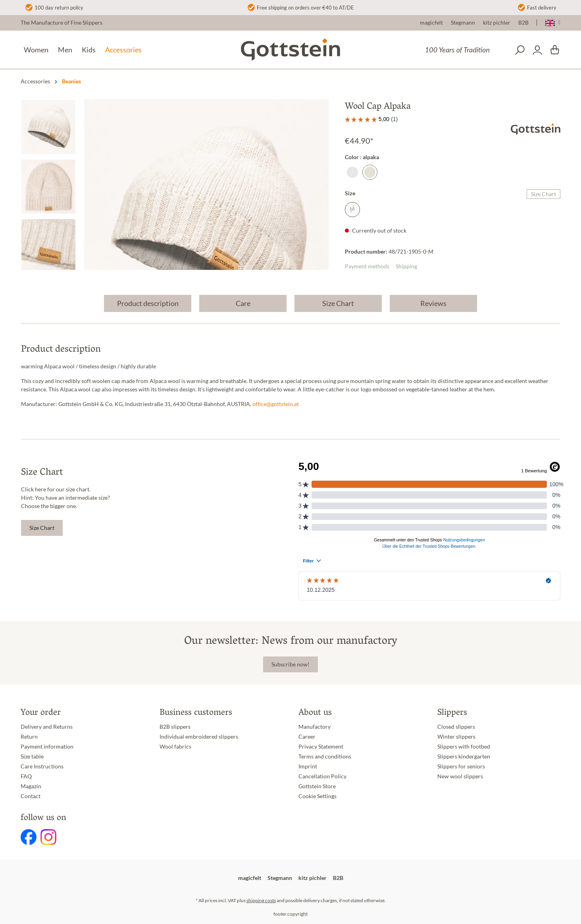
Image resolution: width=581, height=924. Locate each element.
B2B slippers (175, 727)
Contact (31, 796)
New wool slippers (460, 776)
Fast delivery (542, 8)
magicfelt (431, 23)
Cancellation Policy (322, 776)
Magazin (31, 786)
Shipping (406, 266)
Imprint (308, 766)
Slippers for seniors (461, 766)
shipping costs (261, 900)
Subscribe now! (290, 664)
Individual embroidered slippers (199, 737)
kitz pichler (497, 23)
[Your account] (537, 50)
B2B (523, 23)
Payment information (47, 747)
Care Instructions (42, 766)
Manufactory (315, 727)
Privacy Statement (321, 747)
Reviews (433, 303)
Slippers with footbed (464, 747)
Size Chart (543, 194)
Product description (148, 303)
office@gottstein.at (276, 404)
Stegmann (463, 23)
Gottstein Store (317, 786)
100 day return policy (59, 8)
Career (307, 737)
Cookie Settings (317, 796)
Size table (32, 757)
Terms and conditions (325, 757)
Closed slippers (456, 727)
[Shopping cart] (555, 50)
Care (243, 303)
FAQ (26, 776)
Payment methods (367, 266)
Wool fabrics (175, 747)
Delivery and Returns (47, 727)
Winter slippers (456, 737)
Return (29, 737)
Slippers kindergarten (464, 757)
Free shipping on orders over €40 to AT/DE (305, 8)
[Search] (520, 50)
